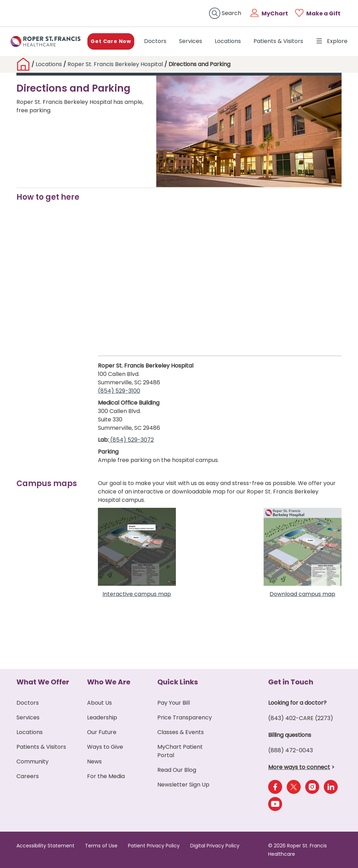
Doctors (157, 41)
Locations (228, 41)
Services (191, 41)
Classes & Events (181, 732)
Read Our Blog (177, 770)
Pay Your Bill (174, 703)
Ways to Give (105, 747)
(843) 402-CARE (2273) (301, 718)
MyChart (275, 13)
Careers (28, 776)
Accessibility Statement (45, 846)
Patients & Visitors (278, 41)
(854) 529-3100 (119, 391)
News (94, 762)
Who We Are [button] (109, 682)
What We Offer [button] (43, 682)
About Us (99, 703)
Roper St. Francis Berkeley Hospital (115, 64)
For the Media (106, 776)
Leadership (102, 717)
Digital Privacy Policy (215, 846)
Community (33, 762)
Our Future (102, 732)
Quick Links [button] (178, 682)
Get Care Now (111, 41)
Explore (332, 41)
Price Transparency (185, 717)
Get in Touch (291, 682)
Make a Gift (323, 13)
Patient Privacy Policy (154, 846)
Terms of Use (101, 846)
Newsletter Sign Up (183, 785)
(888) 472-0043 (291, 750)
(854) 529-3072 (131, 440)
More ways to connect (299, 767)
